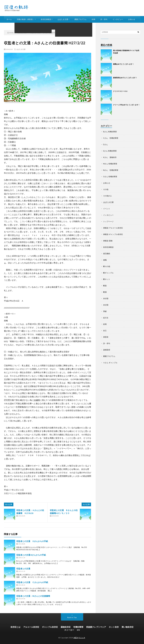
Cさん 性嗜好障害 (111, 138)
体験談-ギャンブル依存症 (113, 234)
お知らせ (132, 19)
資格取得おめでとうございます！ (125, 78)
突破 (105, 311)
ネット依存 (114, 627)
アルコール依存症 (31, 627)
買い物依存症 (128, 627)
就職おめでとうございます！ (124, 64)
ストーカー (69, 630)
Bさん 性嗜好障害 (110, 132)
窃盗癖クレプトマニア (96, 627)
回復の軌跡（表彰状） (26, 19)
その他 (106, 189)
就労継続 (107, 254)
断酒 (105, 292)
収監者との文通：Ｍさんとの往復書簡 (33, 596)
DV (78, 630)
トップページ (108, 221)
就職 (105, 260)
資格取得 (107, 350)
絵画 (93, 19)
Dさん (105, 144)
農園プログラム (80, 19)
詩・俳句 (104, 19)
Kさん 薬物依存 (110, 157)
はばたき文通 (63, 19)
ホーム (9, 19)
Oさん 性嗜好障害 (110, 177)
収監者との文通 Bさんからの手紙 (31, 555)
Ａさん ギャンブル (110, 363)
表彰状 (106, 337)
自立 (105, 331)
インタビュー (118, 19)
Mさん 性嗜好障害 (110, 164)
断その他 (107, 266)
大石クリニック (79, 638)
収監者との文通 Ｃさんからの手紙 (32, 582)
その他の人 (107, 196)
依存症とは (15, 627)
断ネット (107, 279)
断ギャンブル (108, 273)
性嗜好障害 (78, 627)
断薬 (105, 286)
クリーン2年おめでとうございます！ (126, 105)
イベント (107, 209)
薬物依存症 (66, 627)
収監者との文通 (23, 569)
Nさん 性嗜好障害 (111, 170)
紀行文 (106, 318)
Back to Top (72, 617)
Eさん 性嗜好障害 (110, 151)
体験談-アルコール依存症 (113, 228)
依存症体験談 (46, 19)
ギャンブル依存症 (50, 627)
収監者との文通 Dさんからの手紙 (32, 541)
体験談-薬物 (108, 241)
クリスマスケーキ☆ (120, 91)
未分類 (106, 298)
